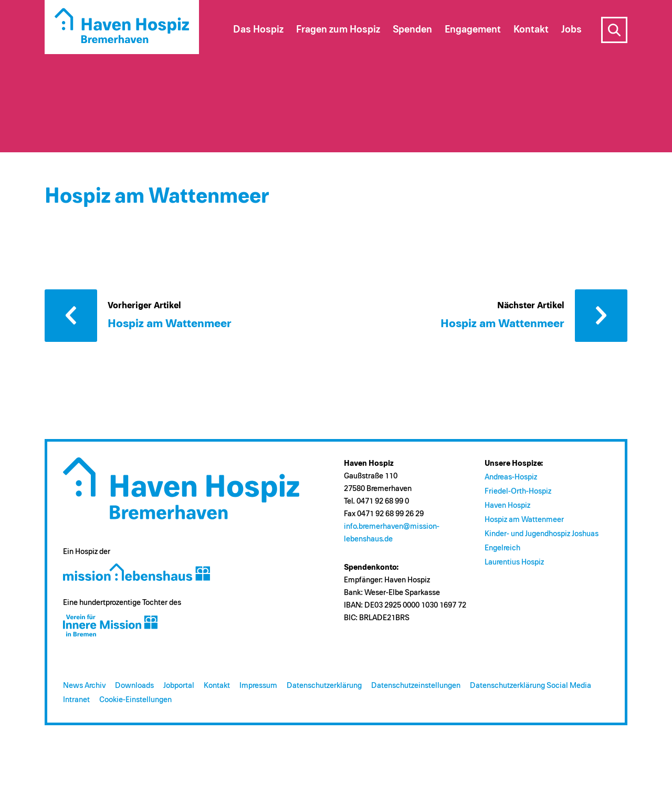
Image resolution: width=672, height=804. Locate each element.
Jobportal (179, 686)
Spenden (412, 30)
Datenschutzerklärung (324, 686)
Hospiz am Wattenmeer (524, 520)
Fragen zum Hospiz (338, 30)
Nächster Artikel (601, 316)
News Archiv (84, 686)
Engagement (473, 30)
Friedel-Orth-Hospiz (518, 491)
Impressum (258, 686)
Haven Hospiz (507, 505)
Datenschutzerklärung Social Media (531, 686)
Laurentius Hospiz (514, 562)
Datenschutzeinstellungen (416, 686)
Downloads (134, 686)
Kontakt (217, 686)
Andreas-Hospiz (511, 477)
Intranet (76, 700)
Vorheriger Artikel (71, 316)
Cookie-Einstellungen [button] (135, 700)
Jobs (571, 30)
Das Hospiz (258, 30)
